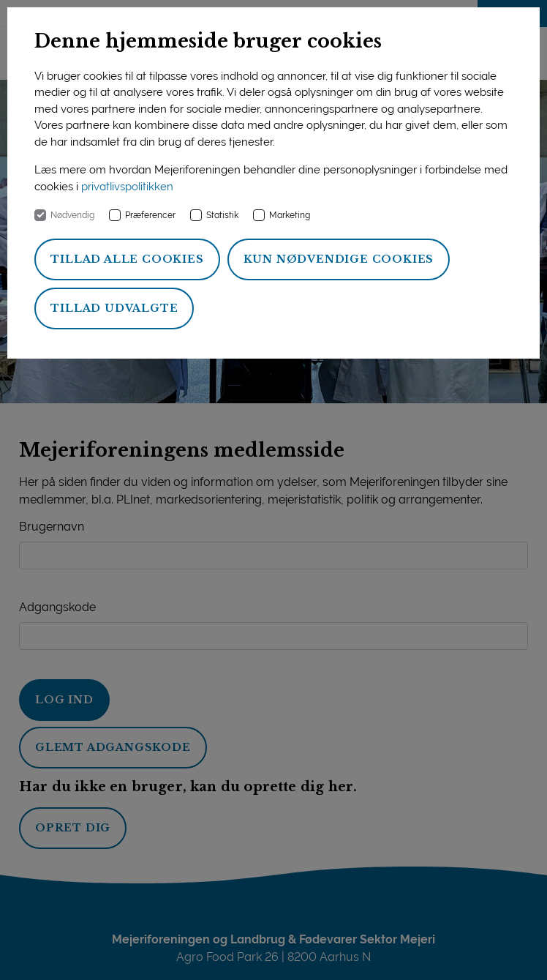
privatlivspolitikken (127, 187)
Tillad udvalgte (114, 308)
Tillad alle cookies (127, 259)
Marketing (290, 215)
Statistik (222, 215)
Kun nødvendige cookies (339, 259)
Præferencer (150, 215)
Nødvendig (72, 215)
